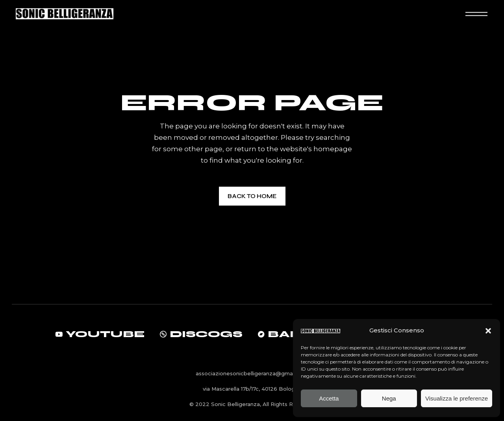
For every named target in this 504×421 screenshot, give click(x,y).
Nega (389, 398)
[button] (488, 331)
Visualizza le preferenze (457, 398)
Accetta (329, 398)
